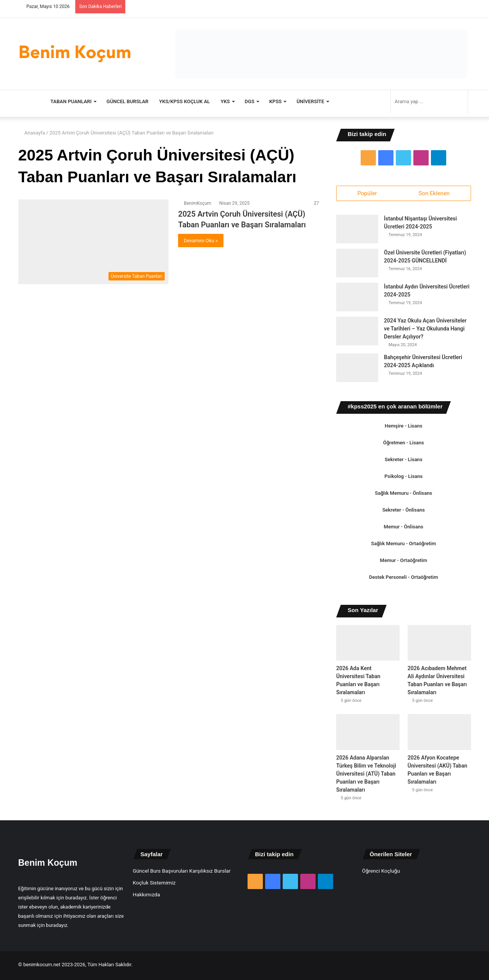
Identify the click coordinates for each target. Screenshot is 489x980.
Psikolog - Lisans (403, 478)
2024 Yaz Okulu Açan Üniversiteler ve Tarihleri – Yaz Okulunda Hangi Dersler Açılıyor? (425, 330)
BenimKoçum (198, 203)
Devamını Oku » (201, 241)
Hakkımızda (147, 896)
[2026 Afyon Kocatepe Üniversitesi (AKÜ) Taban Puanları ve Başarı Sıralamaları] (439, 733)
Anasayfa (32, 133)
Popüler (367, 193)
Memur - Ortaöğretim (404, 562)
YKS (225, 101)
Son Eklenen (434, 193)
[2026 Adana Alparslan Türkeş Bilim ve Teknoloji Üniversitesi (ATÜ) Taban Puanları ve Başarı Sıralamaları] (368, 733)
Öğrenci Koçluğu (381, 872)
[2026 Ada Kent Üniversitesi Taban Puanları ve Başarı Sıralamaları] (368, 644)
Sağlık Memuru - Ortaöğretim (403, 545)
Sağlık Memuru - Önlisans (403, 495)
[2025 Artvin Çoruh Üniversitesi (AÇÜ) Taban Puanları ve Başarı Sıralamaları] (94, 242)
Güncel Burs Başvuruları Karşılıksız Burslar (182, 872)
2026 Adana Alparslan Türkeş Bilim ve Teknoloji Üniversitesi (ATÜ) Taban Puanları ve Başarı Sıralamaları (366, 775)
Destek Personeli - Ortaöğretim (403, 579)
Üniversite (310, 101)
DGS (250, 101)
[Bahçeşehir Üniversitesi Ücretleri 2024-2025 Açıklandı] (357, 369)
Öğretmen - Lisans (404, 444)
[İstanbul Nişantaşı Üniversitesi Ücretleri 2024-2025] (357, 231)
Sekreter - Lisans (404, 461)
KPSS (275, 101)
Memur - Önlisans (404, 528)
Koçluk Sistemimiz (154, 884)
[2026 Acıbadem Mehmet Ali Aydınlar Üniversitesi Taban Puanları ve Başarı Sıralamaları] (439, 644)
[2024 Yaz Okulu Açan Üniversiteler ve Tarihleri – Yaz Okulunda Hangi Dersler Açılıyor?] (357, 333)
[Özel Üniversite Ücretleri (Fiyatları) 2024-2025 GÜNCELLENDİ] (357, 265)
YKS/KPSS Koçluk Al (185, 101)
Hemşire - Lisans (403, 427)
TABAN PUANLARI (71, 101)
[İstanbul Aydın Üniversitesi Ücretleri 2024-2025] (357, 299)
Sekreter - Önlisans (404, 511)
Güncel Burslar (128, 101)
